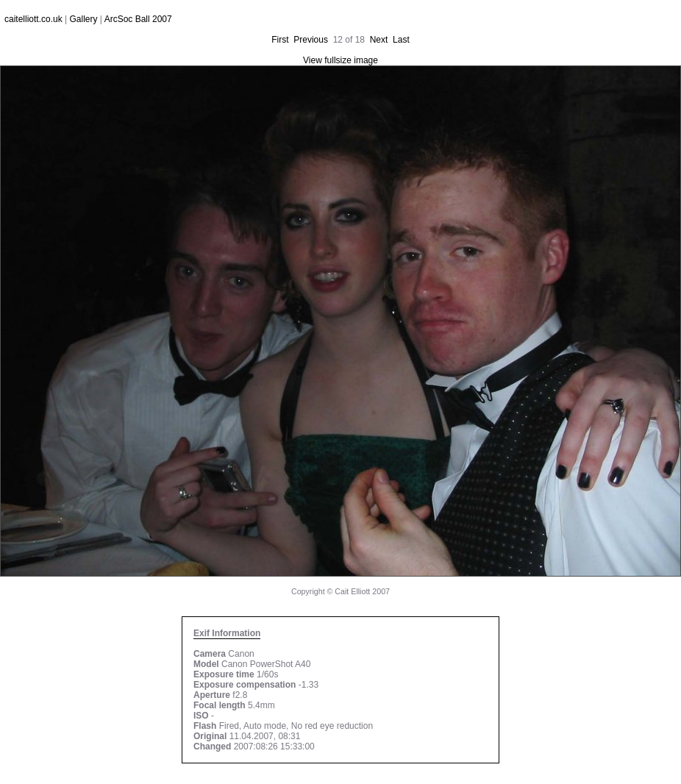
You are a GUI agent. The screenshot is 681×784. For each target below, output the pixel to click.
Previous (311, 40)
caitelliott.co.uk (33, 19)
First (280, 40)
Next (379, 40)
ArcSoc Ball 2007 (138, 19)
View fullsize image (340, 60)
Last (401, 40)
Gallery (84, 19)
